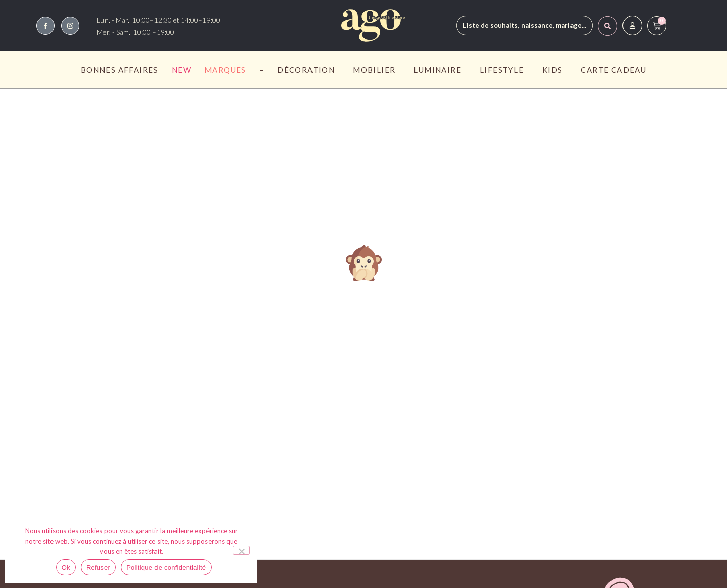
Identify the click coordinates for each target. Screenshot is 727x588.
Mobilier (377, 70)
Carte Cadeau (613, 70)
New (181, 70)
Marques (225, 70)
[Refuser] (241, 550)
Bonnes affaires (120, 70)
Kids (555, 70)
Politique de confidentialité (166, 568)
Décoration (308, 70)
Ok (66, 568)
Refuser (98, 568)
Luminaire (440, 70)
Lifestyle (504, 70)
